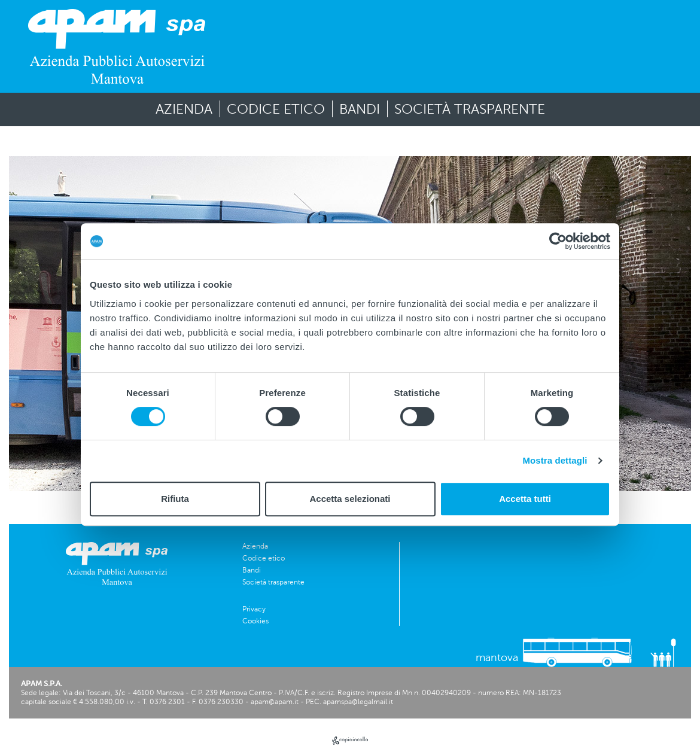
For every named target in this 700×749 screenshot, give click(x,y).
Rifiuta (175, 499)
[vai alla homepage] (117, 46)
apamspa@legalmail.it (358, 702)
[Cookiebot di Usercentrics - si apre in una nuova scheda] (558, 241)
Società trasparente (470, 109)
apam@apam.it (275, 702)
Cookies (255, 621)
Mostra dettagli (555, 460)
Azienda (184, 109)
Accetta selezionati (350, 499)
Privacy (254, 609)
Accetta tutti (525, 499)
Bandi (360, 109)
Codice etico (276, 109)
